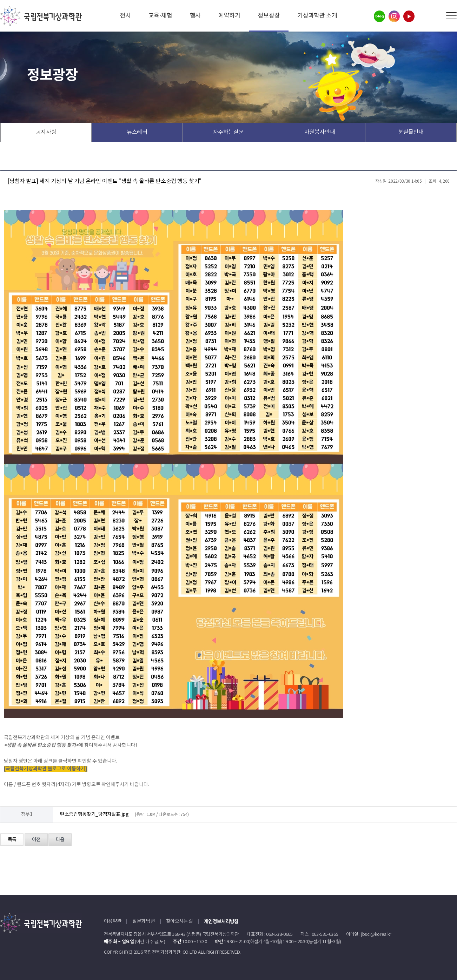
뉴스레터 (137, 132)
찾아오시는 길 (179, 921)
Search (435, 16)
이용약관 (112, 921)
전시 (125, 16)
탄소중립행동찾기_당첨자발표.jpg (94, 815)
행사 (195, 16)
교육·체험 (160, 16)
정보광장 (269, 16)
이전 (36, 840)
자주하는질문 (228, 132)
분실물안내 (411, 132)
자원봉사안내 (320, 132)
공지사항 (46, 132)
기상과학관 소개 (317, 16)
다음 (60, 840)
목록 (12, 840)
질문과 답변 (144, 921)
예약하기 (229, 16)
